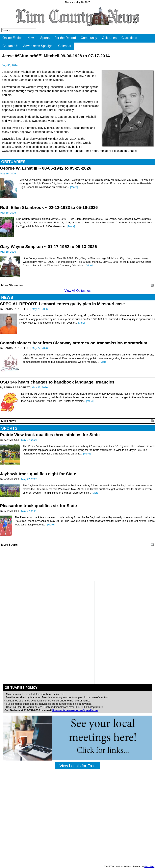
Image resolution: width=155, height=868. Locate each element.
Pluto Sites (149, 866)
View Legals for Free (77, 766)
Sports (45, 38)
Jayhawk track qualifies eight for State (38, 474)
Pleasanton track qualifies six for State (38, 506)
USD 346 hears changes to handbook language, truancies (57, 382)
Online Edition (12, 38)
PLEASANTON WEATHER (77, 564)
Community (89, 38)
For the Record (65, 38)
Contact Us (10, 46)
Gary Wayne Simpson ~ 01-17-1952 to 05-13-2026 (48, 246)
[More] (74, 187)
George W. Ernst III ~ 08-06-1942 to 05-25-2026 (46, 168)
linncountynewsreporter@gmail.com (75, 710)
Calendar (65, 46)
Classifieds (129, 38)
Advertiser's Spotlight (38, 46)
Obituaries (109, 38)
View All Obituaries (78, 291)
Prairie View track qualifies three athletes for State (50, 435)
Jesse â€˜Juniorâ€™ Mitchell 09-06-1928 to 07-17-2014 (56, 56)
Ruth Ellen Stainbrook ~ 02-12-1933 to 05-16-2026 (49, 207)
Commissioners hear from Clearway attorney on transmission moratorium (74, 343)
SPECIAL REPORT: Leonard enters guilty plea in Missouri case (62, 304)
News (31, 38)
